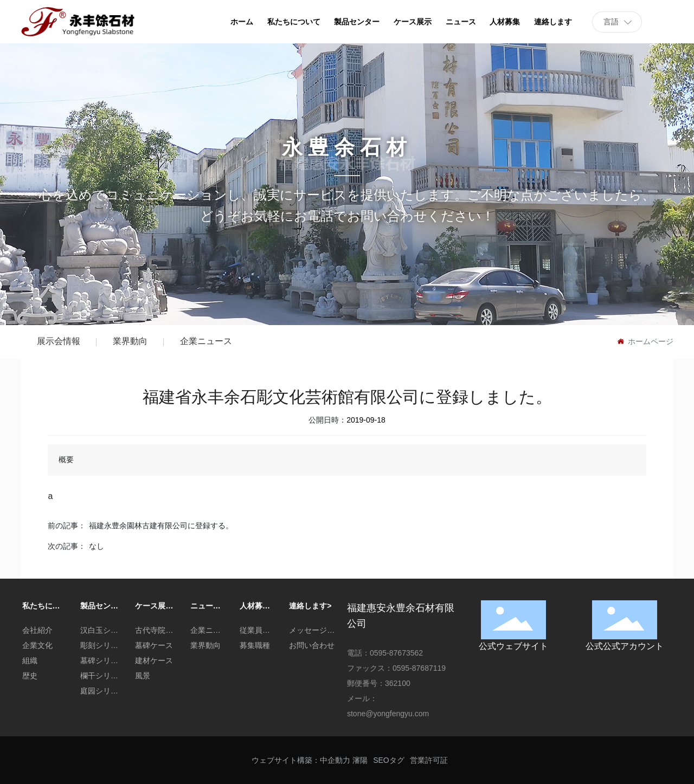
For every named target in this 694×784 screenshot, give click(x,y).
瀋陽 (360, 760)
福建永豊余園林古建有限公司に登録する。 (161, 526)
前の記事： (67, 526)
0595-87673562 (396, 653)
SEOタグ (389, 760)
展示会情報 (59, 341)
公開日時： (327, 420)
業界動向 (130, 341)
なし (97, 546)
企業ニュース (206, 341)
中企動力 (335, 760)
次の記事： (67, 546)
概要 (66, 459)
